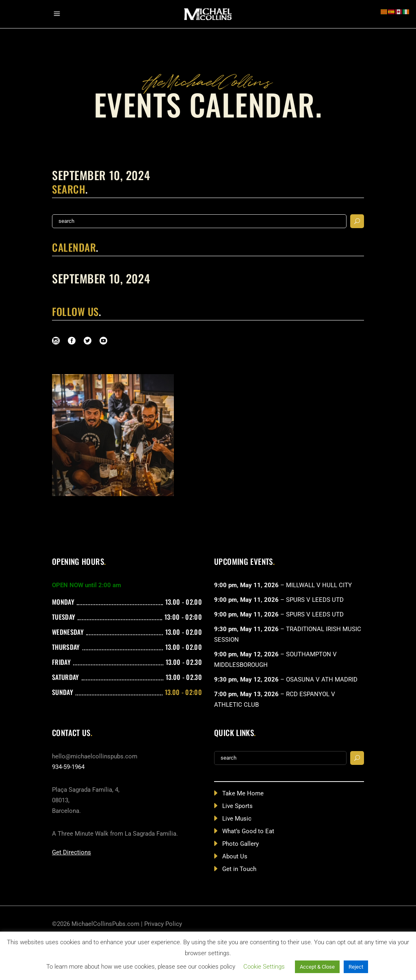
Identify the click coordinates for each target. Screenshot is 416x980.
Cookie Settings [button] (264, 967)
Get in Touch (239, 869)
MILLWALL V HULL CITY (319, 585)
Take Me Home (243, 793)
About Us (235, 856)
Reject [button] (356, 967)
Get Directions (71, 852)
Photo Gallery (240, 844)
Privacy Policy (163, 924)
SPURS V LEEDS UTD (315, 600)
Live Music (237, 819)
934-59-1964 (68, 767)
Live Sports (237, 806)
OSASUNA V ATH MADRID (322, 679)
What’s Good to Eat (248, 831)
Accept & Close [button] (317, 967)
